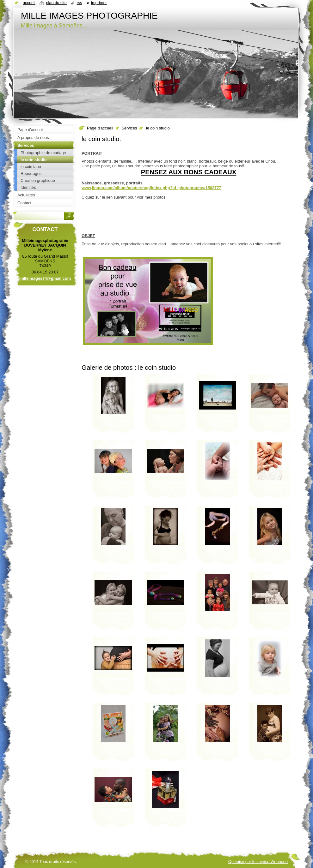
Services (129, 128)
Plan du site (56, 3)
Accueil (29, 3)
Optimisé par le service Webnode (258, 862)
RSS (79, 3)
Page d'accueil (100, 128)
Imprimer (99, 3)
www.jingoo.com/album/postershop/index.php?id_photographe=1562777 (151, 188)
